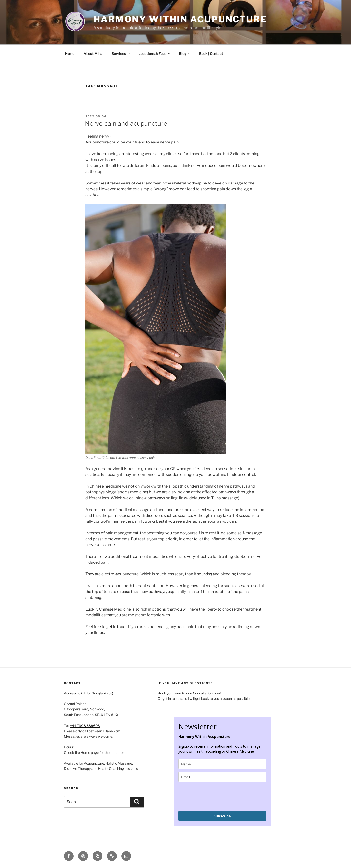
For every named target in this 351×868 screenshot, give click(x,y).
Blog (185, 54)
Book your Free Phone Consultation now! (189, 693)
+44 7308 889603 (85, 726)
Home (70, 54)
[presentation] (215, 797)
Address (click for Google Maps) (88, 693)
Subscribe (222, 816)
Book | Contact (211, 54)
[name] (222, 764)
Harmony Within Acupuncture (180, 19)
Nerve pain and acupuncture (126, 123)
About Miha (93, 54)
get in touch (117, 627)
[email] (222, 777)
